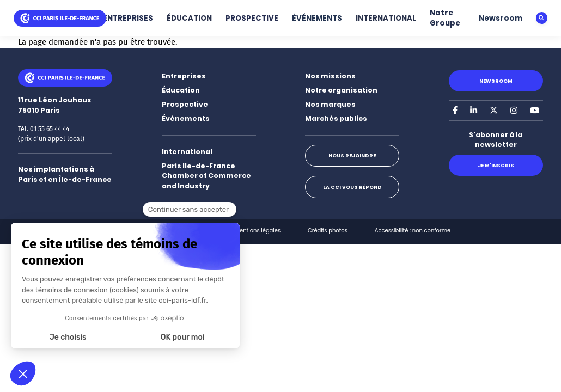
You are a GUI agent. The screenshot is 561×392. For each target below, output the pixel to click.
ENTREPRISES (128, 18)
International (187, 152)
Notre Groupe (445, 18)
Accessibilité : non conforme (413, 231)
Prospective (185, 104)
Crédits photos (328, 231)
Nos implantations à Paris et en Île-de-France (65, 174)
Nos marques (330, 104)
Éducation (181, 90)
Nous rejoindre (352, 155)
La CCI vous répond (352, 187)
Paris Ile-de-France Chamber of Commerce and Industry (206, 176)
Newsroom (501, 18)
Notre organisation (341, 90)
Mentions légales (258, 231)
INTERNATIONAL (386, 18)
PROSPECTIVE (252, 18)
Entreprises (184, 76)
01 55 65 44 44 (50, 129)
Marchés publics (336, 118)
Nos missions (330, 76)
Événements (186, 118)
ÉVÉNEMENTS (317, 18)
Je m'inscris (496, 165)
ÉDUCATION (189, 18)
